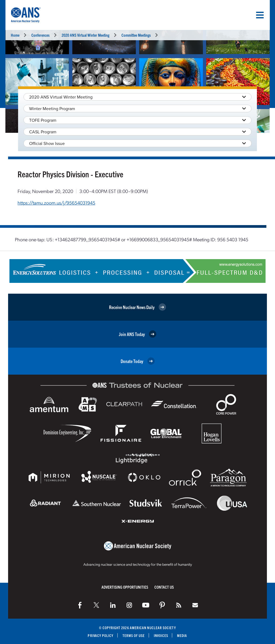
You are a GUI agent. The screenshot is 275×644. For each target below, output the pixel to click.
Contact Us (164, 587)
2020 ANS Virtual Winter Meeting (85, 35)
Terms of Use (134, 635)
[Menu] (260, 15)
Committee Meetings (136, 35)
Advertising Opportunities (125, 587)
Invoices (161, 635)
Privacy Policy (101, 635)
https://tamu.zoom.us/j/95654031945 (56, 203)
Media (182, 635)
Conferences (40, 35)
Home (15, 35)
